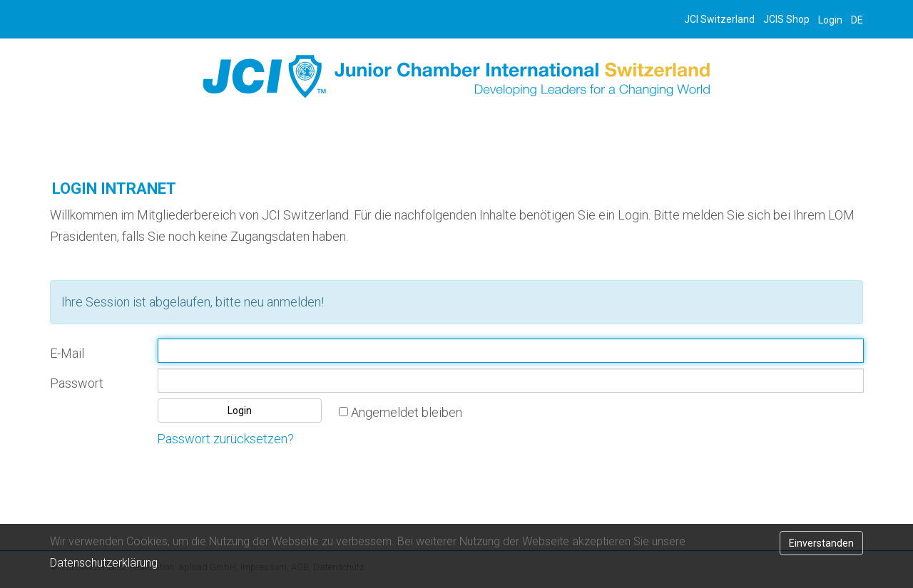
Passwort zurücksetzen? (225, 439)
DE (857, 20)
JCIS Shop (786, 19)
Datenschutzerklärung (104, 563)
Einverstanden (821, 543)
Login (830, 20)
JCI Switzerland (719, 19)
